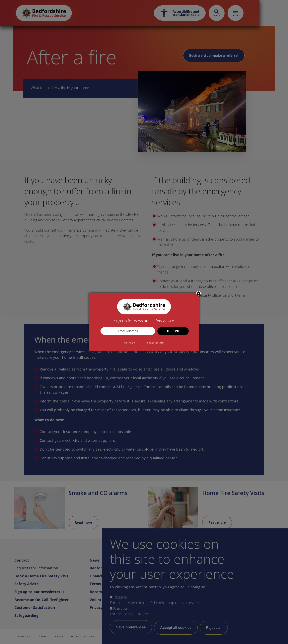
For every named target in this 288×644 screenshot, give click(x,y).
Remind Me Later (155, 343)
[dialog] (144, 322)
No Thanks (129, 343)
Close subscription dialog (198, 294)
